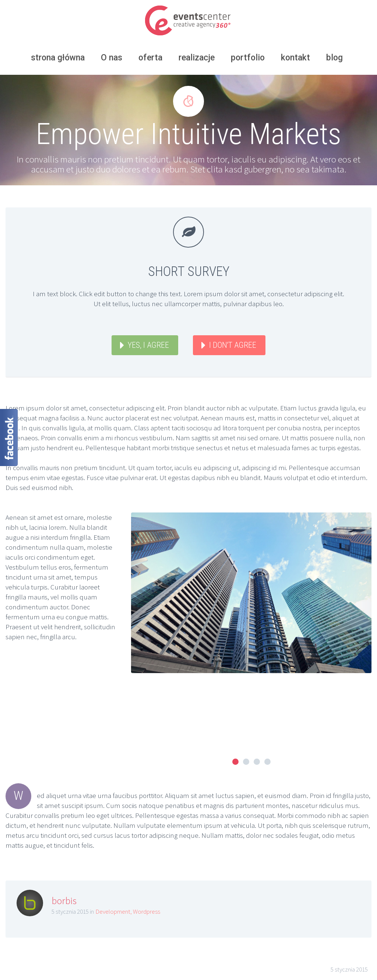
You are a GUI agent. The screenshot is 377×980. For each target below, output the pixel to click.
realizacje (197, 58)
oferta (150, 58)
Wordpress (147, 831)
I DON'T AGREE (233, 345)
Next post (348, 918)
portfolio (248, 58)
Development (113, 831)
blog (334, 58)
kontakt (295, 58)
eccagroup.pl (163, 973)
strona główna (58, 58)
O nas (112, 58)
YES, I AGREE (148, 345)
